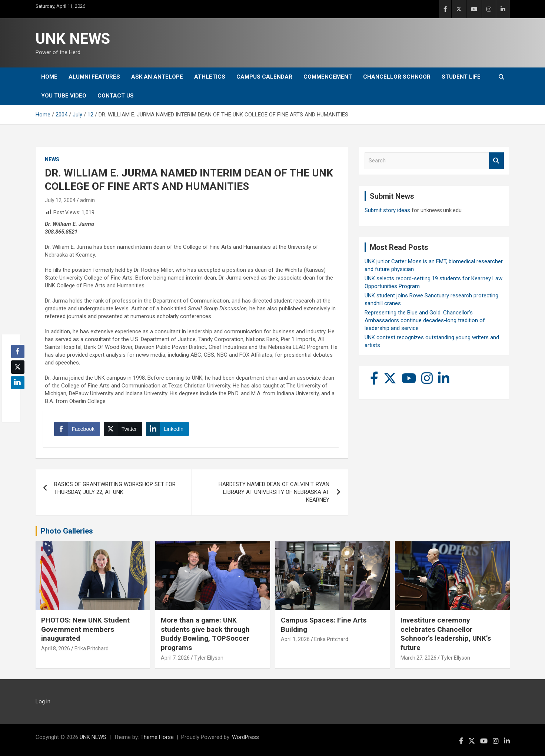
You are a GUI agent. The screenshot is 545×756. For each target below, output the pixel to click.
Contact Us (116, 96)
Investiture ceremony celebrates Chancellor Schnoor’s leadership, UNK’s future (446, 634)
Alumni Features (94, 77)
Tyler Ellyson (209, 658)
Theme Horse (157, 737)
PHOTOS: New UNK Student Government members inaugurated (85, 629)
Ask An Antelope (157, 77)
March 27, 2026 (418, 658)
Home (49, 77)
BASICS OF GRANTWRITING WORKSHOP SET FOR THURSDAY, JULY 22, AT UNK (115, 488)
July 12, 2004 (60, 200)
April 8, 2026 (56, 648)
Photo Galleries (67, 531)
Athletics (210, 77)
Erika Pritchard (92, 648)
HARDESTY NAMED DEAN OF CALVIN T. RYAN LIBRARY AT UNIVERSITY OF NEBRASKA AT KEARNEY (274, 492)
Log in (43, 701)
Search (496, 161)
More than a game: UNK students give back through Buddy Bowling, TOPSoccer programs (205, 634)
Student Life (461, 77)
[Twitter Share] (123, 429)
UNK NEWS (73, 39)
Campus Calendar (264, 77)
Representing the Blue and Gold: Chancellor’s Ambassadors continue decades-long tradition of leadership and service (425, 320)
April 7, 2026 (175, 658)
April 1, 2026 (295, 639)
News (52, 159)
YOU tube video (64, 96)
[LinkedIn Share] (167, 429)
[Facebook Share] (77, 429)
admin (87, 200)
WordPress (245, 737)
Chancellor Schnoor (397, 77)
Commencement (328, 77)
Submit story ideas (387, 210)
